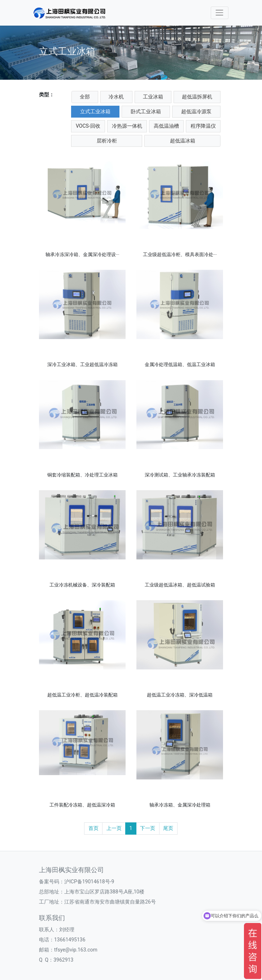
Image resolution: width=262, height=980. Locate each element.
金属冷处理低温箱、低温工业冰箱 (180, 364)
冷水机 (116, 97)
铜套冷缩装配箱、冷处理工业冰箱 (82, 475)
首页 (93, 828)
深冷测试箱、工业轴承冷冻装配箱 (180, 475)
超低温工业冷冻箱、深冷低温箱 (180, 695)
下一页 (148, 828)
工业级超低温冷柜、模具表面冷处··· (180, 254)
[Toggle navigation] (220, 13)
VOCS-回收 (88, 126)
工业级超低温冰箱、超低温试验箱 (180, 585)
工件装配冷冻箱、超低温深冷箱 (82, 805)
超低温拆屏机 (197, 97)
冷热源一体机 (127, 126)
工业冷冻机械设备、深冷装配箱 (82, 585)
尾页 (168, 828)
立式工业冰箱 (95, 111)
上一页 (114, 828)
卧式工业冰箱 (146, 111)
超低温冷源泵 (196, 111)
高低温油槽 (166, 126)
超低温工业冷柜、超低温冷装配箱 (82, 695)
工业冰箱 (153, 97)
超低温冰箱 (183, 141)
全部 (85, 97)
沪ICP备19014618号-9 (89, 882)
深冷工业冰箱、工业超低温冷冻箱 (82, 364)
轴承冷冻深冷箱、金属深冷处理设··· (82, 254)
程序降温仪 (203, 126)
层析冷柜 (107, 141)
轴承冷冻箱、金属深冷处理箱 (180, 805)
